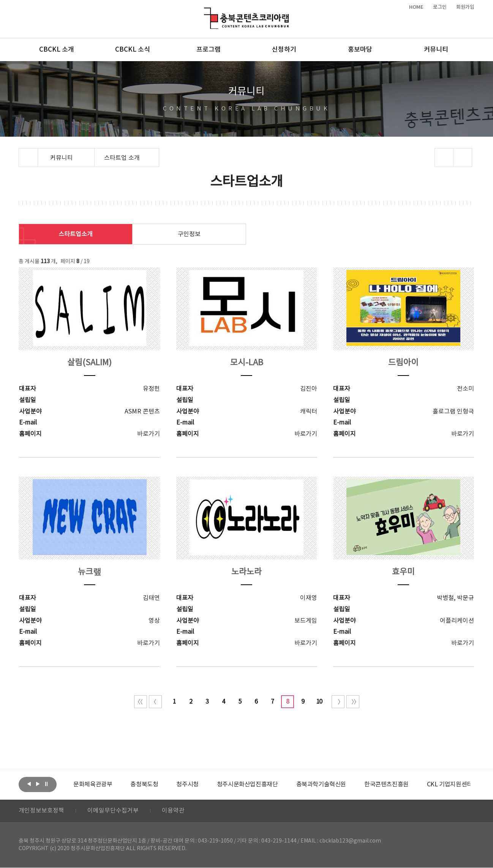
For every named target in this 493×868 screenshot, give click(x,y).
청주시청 (187, 784)
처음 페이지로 (141, 702)
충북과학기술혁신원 (321, 784)
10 (319, 702)
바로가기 (149, 434)
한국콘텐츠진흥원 (386, 784)
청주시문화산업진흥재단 (247, 784)
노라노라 (246, 572)
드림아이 (403, 363)
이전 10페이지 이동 (155, 702)
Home (21, 153)
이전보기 (29, 784)
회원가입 (465, 7)
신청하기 (284, 50)
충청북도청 (144, 784)
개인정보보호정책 (41, 811)
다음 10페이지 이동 (338, 702)
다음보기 (38, 784)
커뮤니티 (436, 50)
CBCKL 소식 (133, 50)
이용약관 (173, 811)
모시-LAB (247, 363)
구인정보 (189, 234)
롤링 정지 (46, 784)
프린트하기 (463, 158)
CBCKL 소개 (57, 50)
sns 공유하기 (444, 158)
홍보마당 (360, 50)
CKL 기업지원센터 (449, 784)
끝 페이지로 (353, 702)
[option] (93, 784)
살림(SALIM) (89, 363)
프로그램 (209, 50)
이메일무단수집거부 (113, 811)
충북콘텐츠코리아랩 (206, 12)
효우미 (403, 572)
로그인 (440, 7)
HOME (416, 7)
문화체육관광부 (93, 784)
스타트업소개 (76, 234)
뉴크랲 (90, 572)
